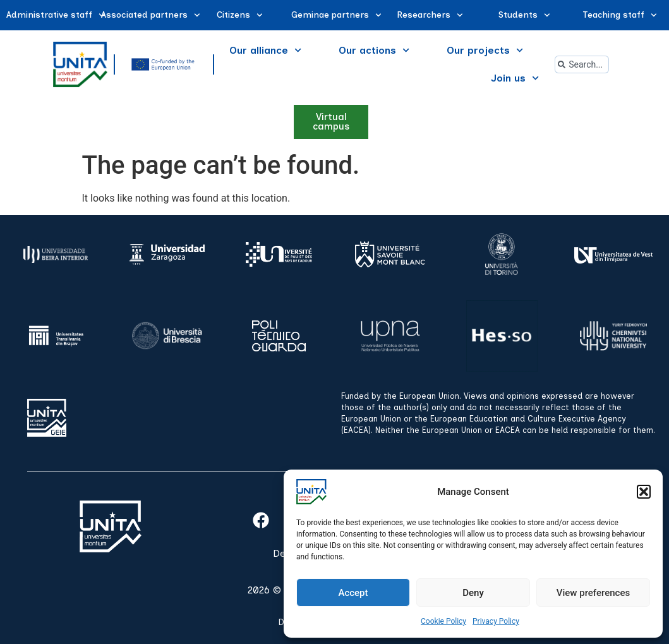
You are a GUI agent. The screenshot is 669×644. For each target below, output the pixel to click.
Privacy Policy (496, 621)
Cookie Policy (443, 621)
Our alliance (265, 50)
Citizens (240, 15)
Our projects (485, 50)
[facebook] (261, 520)
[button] (644, 492)
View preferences (593, 593)
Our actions (374, 50)
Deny (473, 593)
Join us (515, 78)
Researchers (430, 15)
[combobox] (582, 64)
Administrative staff (56, 15)
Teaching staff (620, 15)
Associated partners (151, 15)
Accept (353, 593)
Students (524, 15)
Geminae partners (336, 15)
